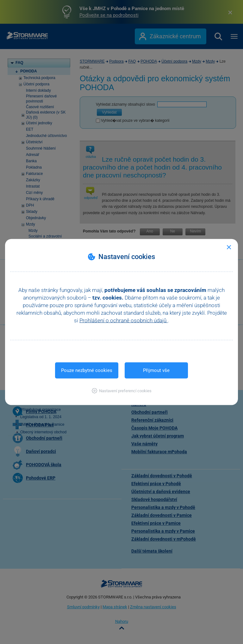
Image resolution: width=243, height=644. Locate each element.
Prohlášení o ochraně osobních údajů (124, 320)
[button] (122, 391)
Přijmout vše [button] (156, 370)
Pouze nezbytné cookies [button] (87, 370)
